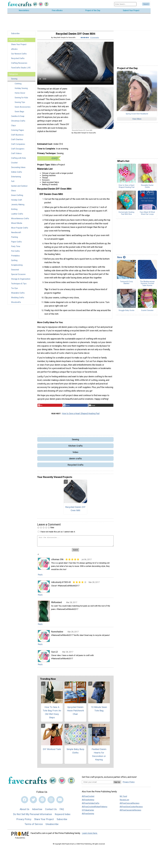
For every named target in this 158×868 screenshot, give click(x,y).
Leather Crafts (17, 216)
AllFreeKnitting (88, 802)
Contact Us (51, 811)
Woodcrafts (16, 304)
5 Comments (95, 39)
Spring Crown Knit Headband (137, 116)
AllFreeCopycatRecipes (130, 805)
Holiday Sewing (21, 90)
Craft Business (17, 137)
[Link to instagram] (51, 801)
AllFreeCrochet (88, 798)
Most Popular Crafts (20, 230)
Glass (13, 192)
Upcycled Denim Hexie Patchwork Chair (75, 712)
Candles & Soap (18, 118)
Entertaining (16, 178)
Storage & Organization (21, 281)
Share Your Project (19, 46)
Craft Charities (17, 141)
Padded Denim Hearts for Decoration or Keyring (99, 756)
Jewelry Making (18, 206)
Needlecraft (16, 234)
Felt (13, 183)
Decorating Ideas (18, 169)
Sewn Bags (19, 113)
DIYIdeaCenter (88, 812)
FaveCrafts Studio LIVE (21, 69)
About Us (24, 811)
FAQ (62, 811)
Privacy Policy (24, 821)
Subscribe (15, 35)
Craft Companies (18, 146)
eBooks (14, 51)
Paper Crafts (16, 244)
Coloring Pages (18, 132)
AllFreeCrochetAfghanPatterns (95, 808)
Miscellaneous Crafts (20, 220)
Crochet (14, 164)
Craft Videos (16, 155)
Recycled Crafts (18, 60)
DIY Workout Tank (52, 751)
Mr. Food (123, 798)
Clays (13, 127)
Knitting (14, 211)
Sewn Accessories (23, 109)
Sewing (14, 81)
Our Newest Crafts (19, 56)
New (121, 259)
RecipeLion (124, 802)
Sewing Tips (20, 104)
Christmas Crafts (18, 123)
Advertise (37, 811)
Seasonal (15, 271)
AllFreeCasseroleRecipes (130, 812)
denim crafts (75, 460)
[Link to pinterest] (42, 801)
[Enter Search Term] (125, 5)
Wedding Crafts (18, 299)
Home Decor (20, 95)
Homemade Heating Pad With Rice (126, 215)
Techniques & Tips (19, 285)
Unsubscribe (52, 826)
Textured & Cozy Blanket (126, 284)
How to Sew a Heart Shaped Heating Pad (81, 415)
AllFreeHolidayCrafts (91, 805)
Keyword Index (63, 816)
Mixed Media (17, 225)
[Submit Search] (146, 5)
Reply (40, 576)
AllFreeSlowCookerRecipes (131, 808)
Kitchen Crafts (75, 448)
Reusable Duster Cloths (147, 188)
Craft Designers (18, 151)
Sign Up (117, 784)
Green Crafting (17, 197)
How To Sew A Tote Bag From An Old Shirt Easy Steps (52, 714)
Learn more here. (90, 835)
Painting (14, 239)
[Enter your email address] (98, 784)
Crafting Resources (19, 65)
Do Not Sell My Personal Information (33, 816)
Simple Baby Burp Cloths (75, 753)
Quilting (14, 262)
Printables (15, 257)
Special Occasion (18, 276)
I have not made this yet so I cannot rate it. (58, 533)
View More (137, 121)
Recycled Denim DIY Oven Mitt (75, 510)
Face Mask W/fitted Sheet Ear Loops (147, 215)
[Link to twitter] (33, 801)
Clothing (18, 85)
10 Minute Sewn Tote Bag (99, 711)
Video (75, 454)
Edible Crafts (17, 174)
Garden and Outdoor (19, 188)
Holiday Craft (17, 202)
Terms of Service (34, 826)
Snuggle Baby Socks (126, 312)
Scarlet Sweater (147, 312)
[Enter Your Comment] (75, 543)
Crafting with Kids (18, 160)
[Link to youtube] (60, 801)
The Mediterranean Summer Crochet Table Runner (147, 285)
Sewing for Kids (21, 99)
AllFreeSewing (88, 815)
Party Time (16, 248)
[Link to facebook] (25, 801)
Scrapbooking (17, 267)
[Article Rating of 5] (85, 39)
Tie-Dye (14, 290)
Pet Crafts (15, 253)
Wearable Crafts (18, 295)
